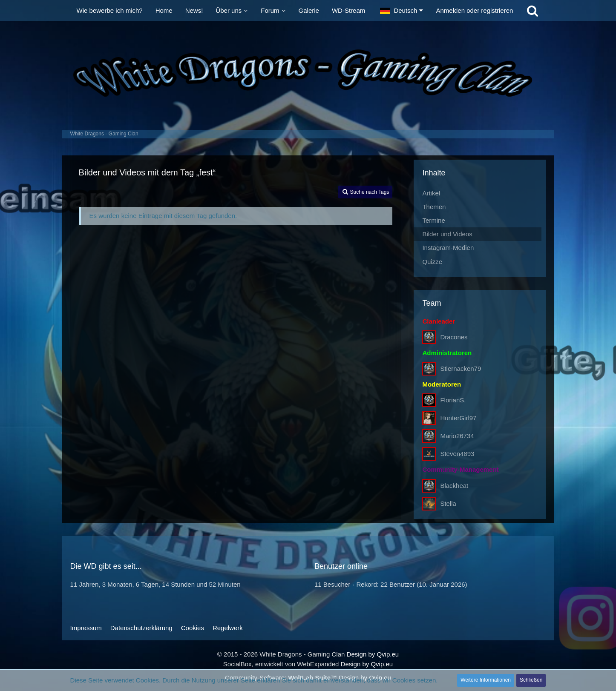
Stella (448, 503)
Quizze (432, 262)
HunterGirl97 (458, 418)
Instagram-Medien (448, 248)
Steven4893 (457, 454)
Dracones (454, 337)
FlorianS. (453, 400)
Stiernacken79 (461, 368)
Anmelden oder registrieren (474, 10)
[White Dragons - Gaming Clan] (308, 73)
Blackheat (454, 486)
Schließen (531, 680)
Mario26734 (457, 436)
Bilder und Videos (447, 234)
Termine (433, 220)
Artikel (431, 193)
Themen (434, 207)
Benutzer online (341, 566)
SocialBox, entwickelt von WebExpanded (281, 664)
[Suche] (533, 11)
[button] (402, 11)
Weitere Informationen (486, 680)
